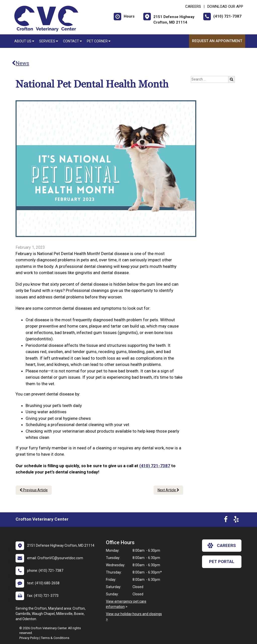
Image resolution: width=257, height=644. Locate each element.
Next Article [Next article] (168, 490)
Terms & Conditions (55, 638)
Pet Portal (222, 561)
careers (222, 545)
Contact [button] (72, 41)
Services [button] (49, 41)
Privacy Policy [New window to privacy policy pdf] (29, 638)
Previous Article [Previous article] (34, 490)
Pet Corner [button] (99, 41)
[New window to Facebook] (226, 520)
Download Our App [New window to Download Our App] (225, 7)
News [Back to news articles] (20, 63)
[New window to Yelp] (236, 520)
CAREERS (193, 7)
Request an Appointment (217, 41)
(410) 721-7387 (155, 466)
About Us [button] (24, 41)
